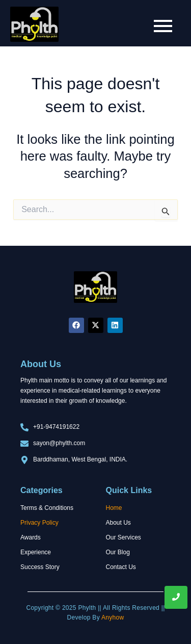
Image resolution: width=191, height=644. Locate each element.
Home (114, 508)
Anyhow (113, 617)
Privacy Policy (39, 523)
